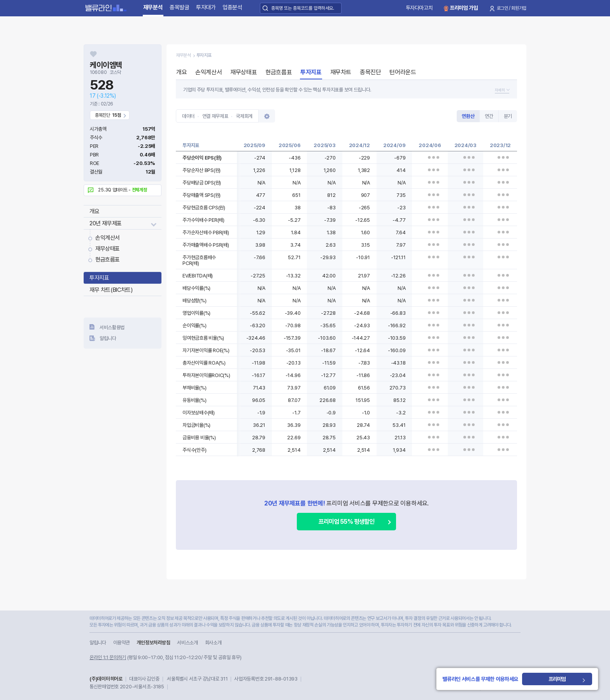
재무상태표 (108, 249)
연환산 (468, 116)
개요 (94, 211)
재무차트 (341, 72)
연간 (489, 116)
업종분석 (232, 7)
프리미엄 (560, 679)
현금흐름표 (108, 260)
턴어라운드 (403, 72)
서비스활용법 (112, 327)
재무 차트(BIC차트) (111, 290)
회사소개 (213, 643)
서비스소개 (187, 643)
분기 (508, 116)
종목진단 (370, 72)
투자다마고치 (419, 8)
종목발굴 (180, 7)
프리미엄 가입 (464, 8)
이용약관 (122, 643)
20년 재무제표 (106, 223)
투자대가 (206, 7)
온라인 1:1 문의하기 (108, 657)
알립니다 (108, 338)
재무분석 (153, 7)
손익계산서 (108, 238)
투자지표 (99, 278)
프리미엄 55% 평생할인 (346, 522)
